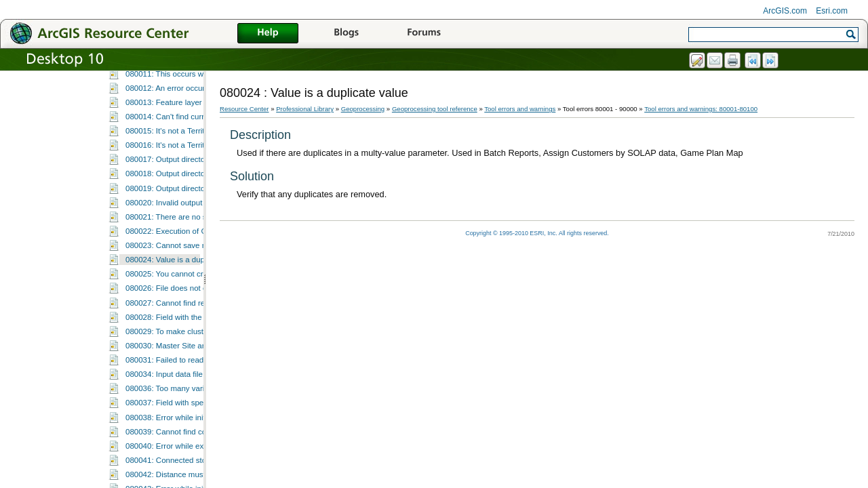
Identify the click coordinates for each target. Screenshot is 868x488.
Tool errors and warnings (520, 109)
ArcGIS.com (785, 11)
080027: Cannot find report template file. (195, 428)
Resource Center (244, 109)
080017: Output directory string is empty (195, 284)
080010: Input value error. (170, 184)
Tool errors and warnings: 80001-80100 (176, 70)
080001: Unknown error (166, 84)
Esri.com (832, 11)
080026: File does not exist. (173, 413)
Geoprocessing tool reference (435, 109)
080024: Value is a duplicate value (185, 384)
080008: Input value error (169, 155)
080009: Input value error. (170, 169)
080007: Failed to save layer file (181, 141)
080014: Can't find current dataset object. (197, 241)
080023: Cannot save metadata (180, 370)
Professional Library (305, 109)
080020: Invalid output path (173, 327)
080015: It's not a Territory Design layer (193, 256)
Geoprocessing (363, 109)
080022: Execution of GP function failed (194, 356)
